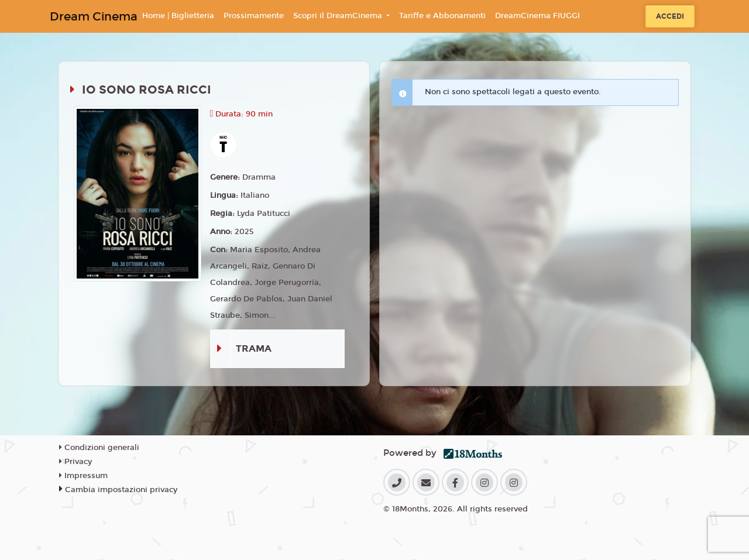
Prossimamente (254, 16)
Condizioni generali (99, 448)
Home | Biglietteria (178, 16)
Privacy (75, 462)
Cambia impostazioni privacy (121, 490)
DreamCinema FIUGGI (537, 16)
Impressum (83, 476)
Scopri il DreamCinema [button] (339, 16)
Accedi (670, 16)
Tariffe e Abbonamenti (442, 16)
